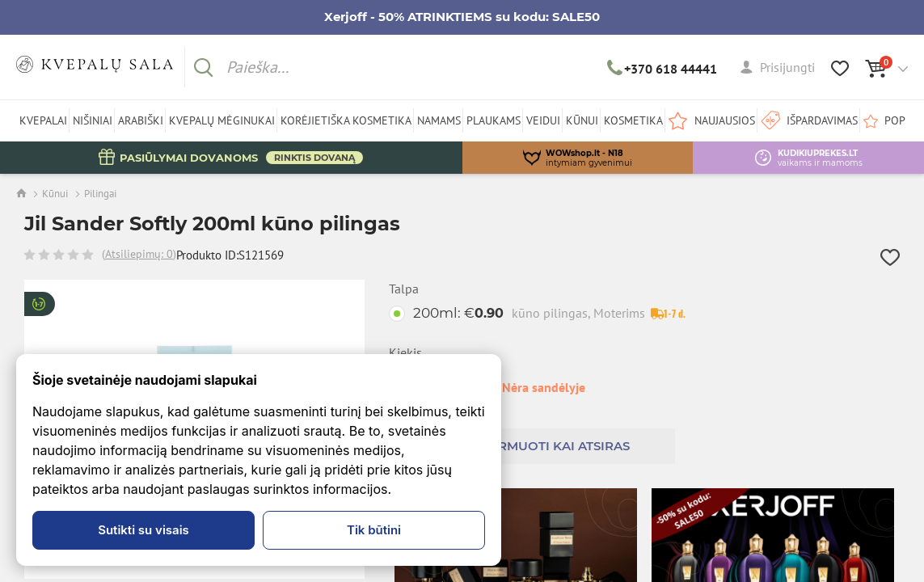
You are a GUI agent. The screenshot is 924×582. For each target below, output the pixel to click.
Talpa (404, 289)
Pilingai (100, 194)
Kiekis (405, 353)
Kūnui (55, 194)
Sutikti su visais (143, 530)
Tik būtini (374, 530)
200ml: (529, 313)
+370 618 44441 (662, 69)
